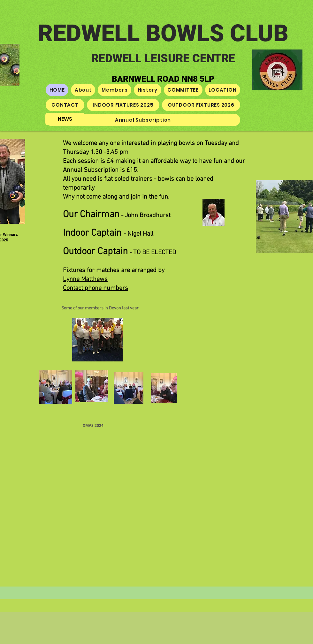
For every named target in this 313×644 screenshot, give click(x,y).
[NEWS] (65, 119)
